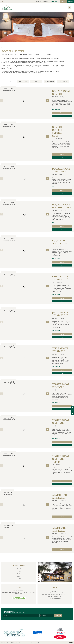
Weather (19, 574)
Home (3, 48)
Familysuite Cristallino (60, 278)
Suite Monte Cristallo (60, 350)
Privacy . (28, 643)
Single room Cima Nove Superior (60, 459)
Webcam (19, 571)
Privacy (44, 615)
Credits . (24, 643)
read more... (19, 596)
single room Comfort (60, 386)
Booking (70, 2)
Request (63, 2)
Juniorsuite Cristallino (60, 314)
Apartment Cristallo (60, 496)
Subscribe (58, 615)
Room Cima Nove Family (60, 242)
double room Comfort (61, 93)
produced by (68, 643)
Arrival (19, 569)
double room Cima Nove (61, 170)
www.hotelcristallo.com (55, 598)
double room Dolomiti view (62, 206)
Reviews (19, 576)
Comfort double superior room (58, 131)
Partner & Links (19, 579)
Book (62, 116)
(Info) (45, 615)
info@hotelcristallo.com (55, 596)
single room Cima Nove (60, 422)
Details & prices (56, 109)
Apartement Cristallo (60, 529)
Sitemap (40, 643)
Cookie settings (33, 643)
